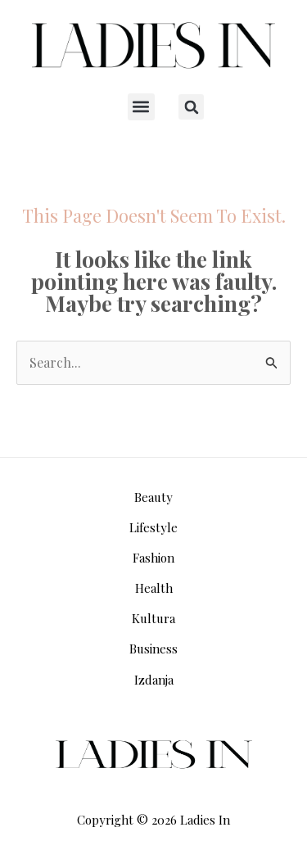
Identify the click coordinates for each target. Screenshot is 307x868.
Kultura (153, 618)
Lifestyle (153, 527)
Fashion (153, 558)
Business (153, 649)
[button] (141, 107)
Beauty (153, 497)
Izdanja (154, 680)
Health (154, 588)
